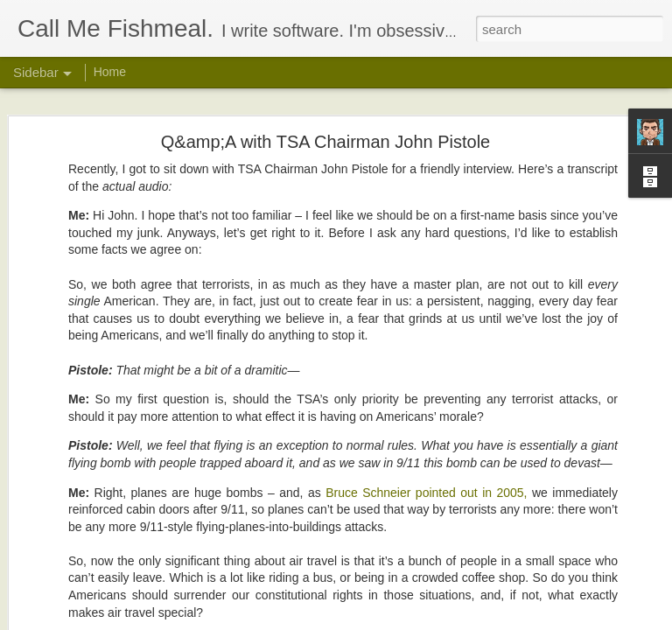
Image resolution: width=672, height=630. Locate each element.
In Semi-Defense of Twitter (105, 540)
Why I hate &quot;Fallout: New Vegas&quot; (145, 579)
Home (110, 72)
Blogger (391, 620)
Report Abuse (442, 620)
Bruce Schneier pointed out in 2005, (426, 393)
